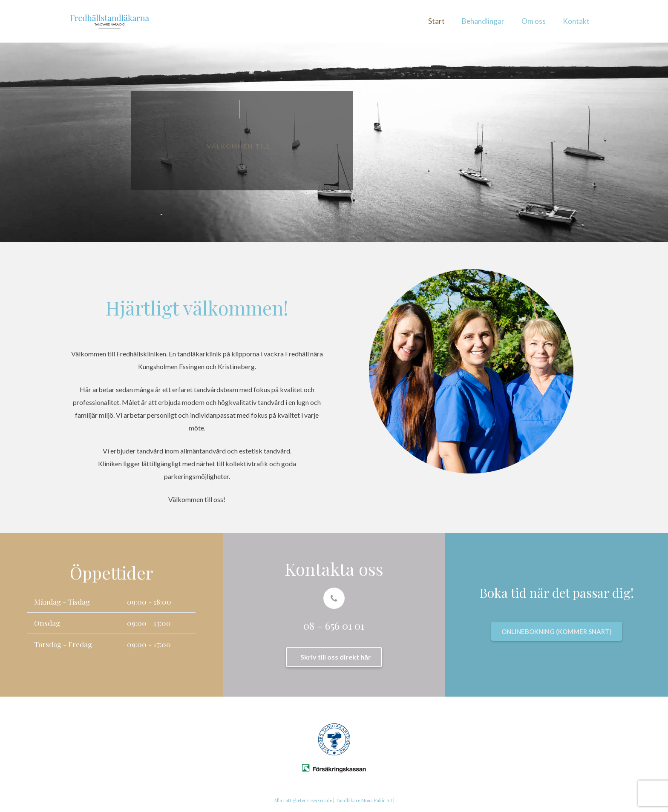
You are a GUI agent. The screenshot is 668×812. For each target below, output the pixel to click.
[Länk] (109, 22)
